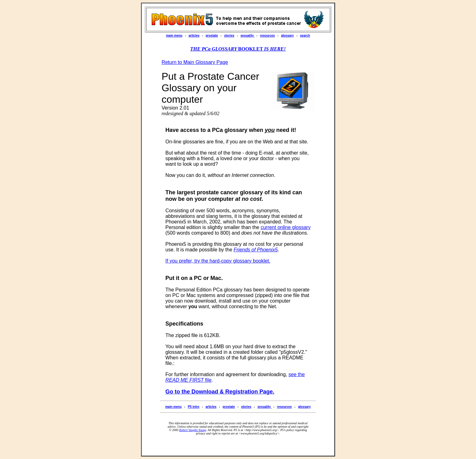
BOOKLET (238, 49)
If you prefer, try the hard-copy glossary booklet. (218, 261)
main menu (174, 36)
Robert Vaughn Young (193, 430)
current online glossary (286, 227)
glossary (287, 36)
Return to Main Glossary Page (195, 62)
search (305, 36)
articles (194, 36)
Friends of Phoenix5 (256, 250)
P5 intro (193, 407)
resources (267, 36)
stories (229, 36)
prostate (212, 36)
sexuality (248, 36)
